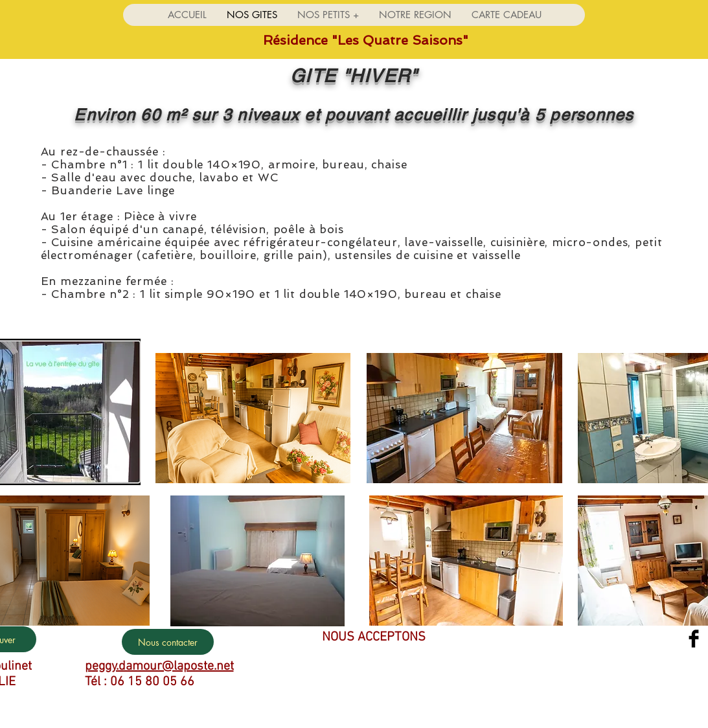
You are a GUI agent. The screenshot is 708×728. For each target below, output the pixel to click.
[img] (312, 662)
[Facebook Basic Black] (694, 639)
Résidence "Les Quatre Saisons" (366, 40)
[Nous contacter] (168, 642)
